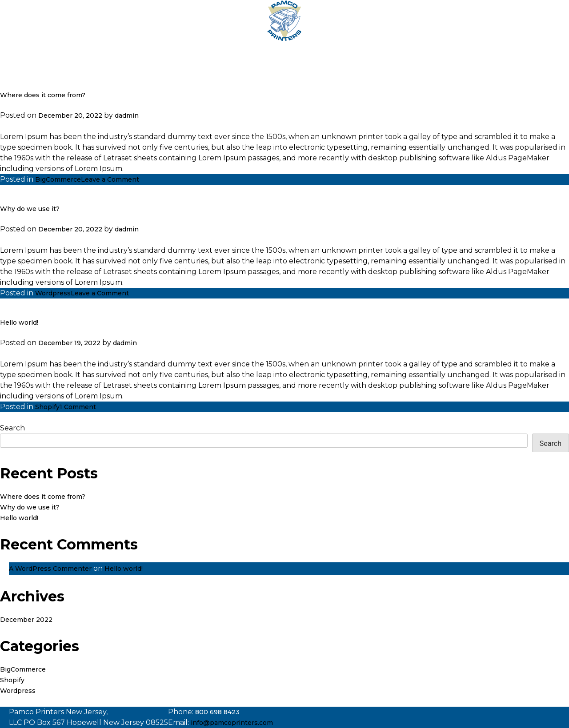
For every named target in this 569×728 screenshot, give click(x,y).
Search (12, 428)
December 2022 (26, 620)
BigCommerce (58, 179)
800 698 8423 (217, 712)
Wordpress (53, 293)
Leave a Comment (110, 180)
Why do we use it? (30, 209)
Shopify (47, 407)
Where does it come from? (43, 95)
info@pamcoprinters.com (232, 723)
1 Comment (78, 407)
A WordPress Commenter (50, 569)
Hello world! (19, 322)
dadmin (127, 115)
